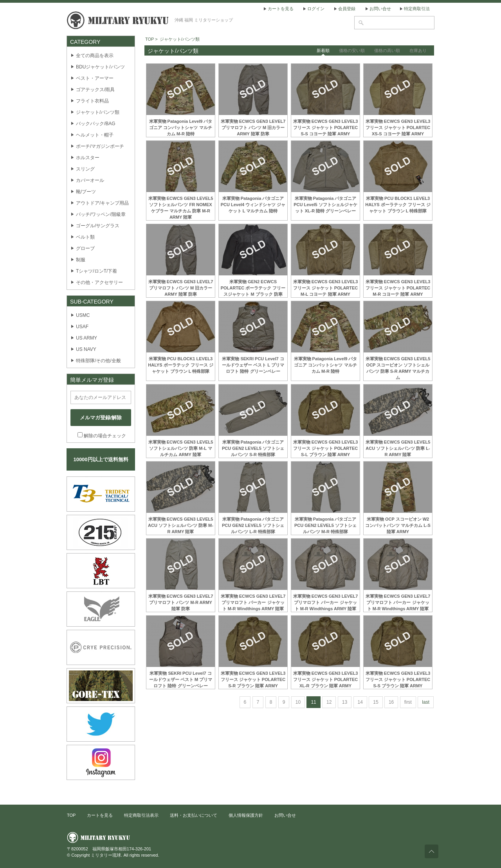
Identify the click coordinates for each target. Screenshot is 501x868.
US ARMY (87, 338)
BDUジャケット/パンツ (100, 67)
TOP (71, 815)
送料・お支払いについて (194, 815)
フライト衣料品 (92, 101)
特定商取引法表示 (141, 815)
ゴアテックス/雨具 (95, 90)
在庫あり (418, 50)
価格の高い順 (387, 50)
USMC (83, 315)
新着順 (323, 50)
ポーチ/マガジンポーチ (100, 146)
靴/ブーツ (86, 192)
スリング (85, 169)
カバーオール (90, 180)
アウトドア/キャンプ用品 (102, 203)
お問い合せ (380, 9)
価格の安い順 (352, 50)
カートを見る (281, 9)
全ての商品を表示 (95, 56)
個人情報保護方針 (246, 815)
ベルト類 (85, 237)
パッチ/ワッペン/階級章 (101, 214)
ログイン (316, 9)
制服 (81, 260)
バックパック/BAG (96, 124)
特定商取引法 (417, 9)
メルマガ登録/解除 (101, 418)
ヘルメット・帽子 (95, 135)
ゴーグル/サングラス (98, 226)
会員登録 (347, 9)
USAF (82, 327)
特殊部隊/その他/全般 (98, 361)
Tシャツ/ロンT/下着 (96, 271)
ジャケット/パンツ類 (98, 112)
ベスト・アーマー (95, 78)
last (426, 702)
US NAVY (86, 349)
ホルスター (88, 158)
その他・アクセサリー (99, 282)
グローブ (85, 248)
